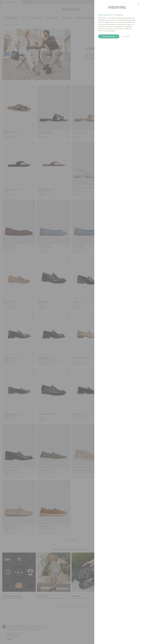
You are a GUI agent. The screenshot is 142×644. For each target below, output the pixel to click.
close (138, 4)
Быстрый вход (109, 36)
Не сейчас (126, 36)
